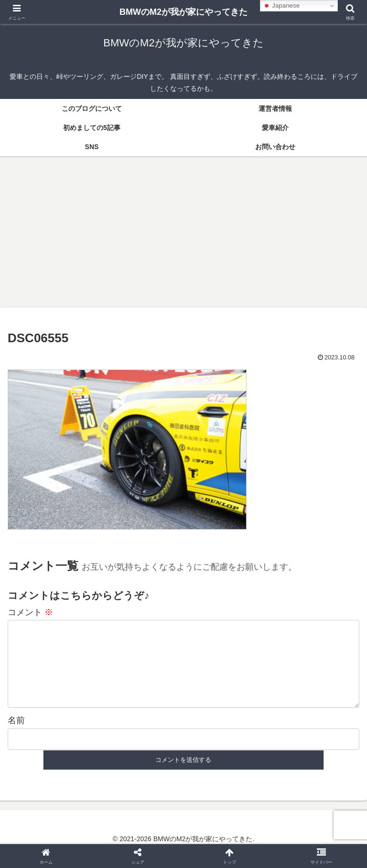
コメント (30, 612)
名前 (16, 736)
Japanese (281, 6)
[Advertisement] (183, 235)
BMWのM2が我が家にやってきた (183, 12)
